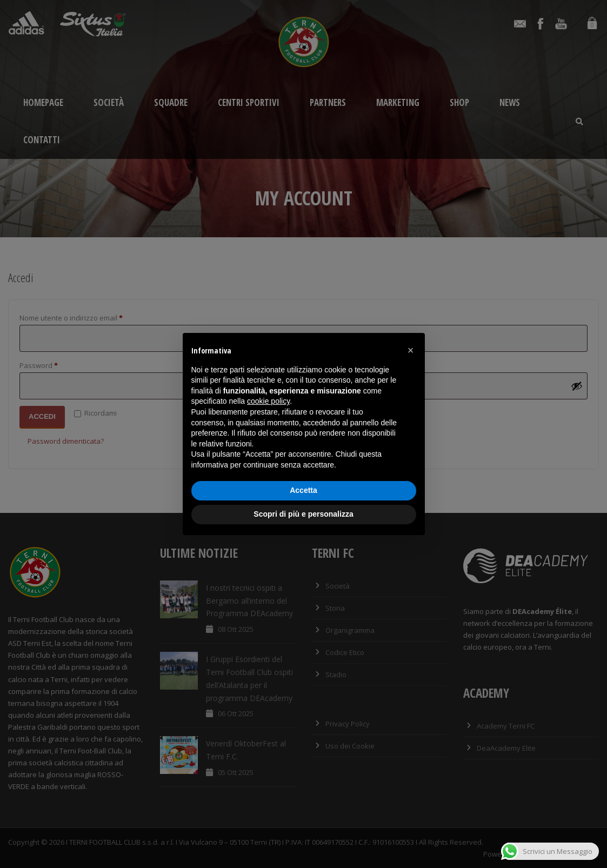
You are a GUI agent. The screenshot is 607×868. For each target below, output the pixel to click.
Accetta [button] (303, 490)
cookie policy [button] (268, 401)
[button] (411, 350)
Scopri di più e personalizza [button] (303, 514)
